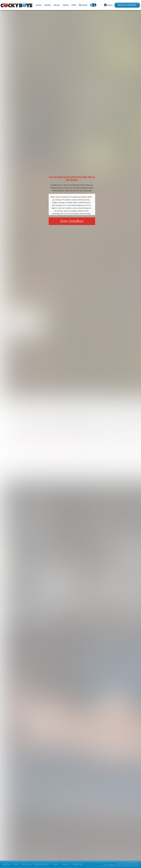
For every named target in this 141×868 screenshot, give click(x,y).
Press (15, 864)
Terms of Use (26, 864)
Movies (57, 5)
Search (84, 5)
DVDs (74, 5)
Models (48, 5)
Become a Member (127, 5)
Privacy (55, 864)
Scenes (39, 5)
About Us (6, 864)
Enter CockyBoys (72, 221)
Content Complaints (42, 864)
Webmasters (78, 864)
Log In (110, 5)
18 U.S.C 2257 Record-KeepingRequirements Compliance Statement (128, 863)
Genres (66, 5)
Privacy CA (66, 864)
